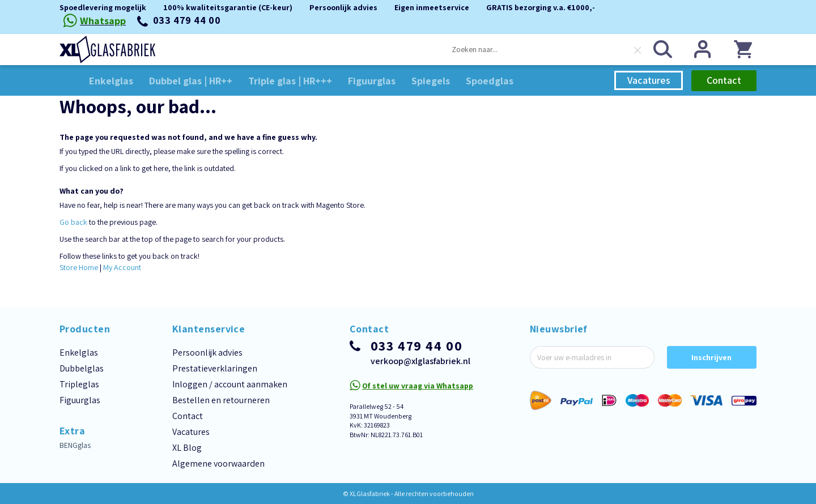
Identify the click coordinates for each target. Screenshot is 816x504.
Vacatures (649, 80)
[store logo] (108, 50)
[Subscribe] (712, 357)
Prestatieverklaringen (215, 368)
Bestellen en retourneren (221, 400)
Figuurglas (80, 400)
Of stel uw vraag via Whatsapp (418, 386)
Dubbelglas (82, 368)
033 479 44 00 (187, 20)
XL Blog (187, 448)
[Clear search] (637, 50)
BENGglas (75, 445)
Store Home (79, 267)
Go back (73, 222)
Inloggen (703, 49)
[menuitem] (111, 81)
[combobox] (546, 49)
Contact (724, 80)
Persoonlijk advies (207, 353)
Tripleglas (79, 384)
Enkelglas (79, 353)
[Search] (662, 49)
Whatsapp (103, 21)
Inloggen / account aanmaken (230, 384)
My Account (122, 267)
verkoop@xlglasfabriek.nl (420, 361)
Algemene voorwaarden (218, 464)
